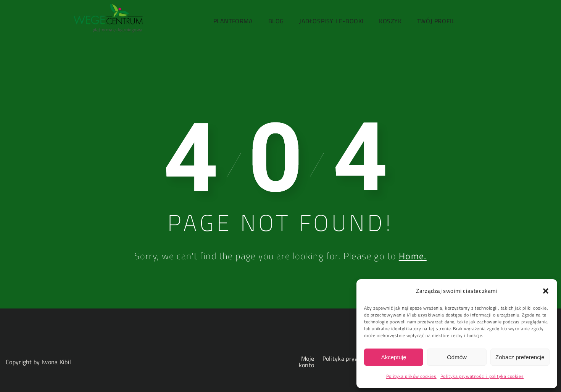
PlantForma (233, 21)
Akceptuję (394, 357)
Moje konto (307, 362)
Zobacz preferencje (520, 357)
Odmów (457, 357)
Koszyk (390, 21)
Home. (413, 256)
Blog (276, 21)
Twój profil (436, 21)
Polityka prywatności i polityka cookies (482, 376)
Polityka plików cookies (411, 376)
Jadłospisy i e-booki (331, 21)
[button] (546, 291)
